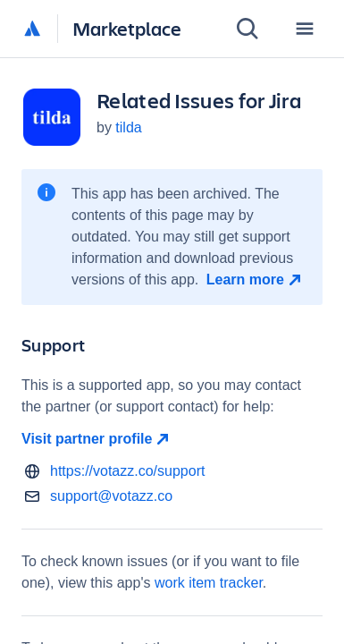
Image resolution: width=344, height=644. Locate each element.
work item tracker (209, 583)
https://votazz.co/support (127, 471)
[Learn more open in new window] (256, 280)
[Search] (248, 29)
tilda (128, 127)
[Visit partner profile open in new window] (172, 439)
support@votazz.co (111, 496)
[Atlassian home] (32, 30)
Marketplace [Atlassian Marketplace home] (127, 28)
